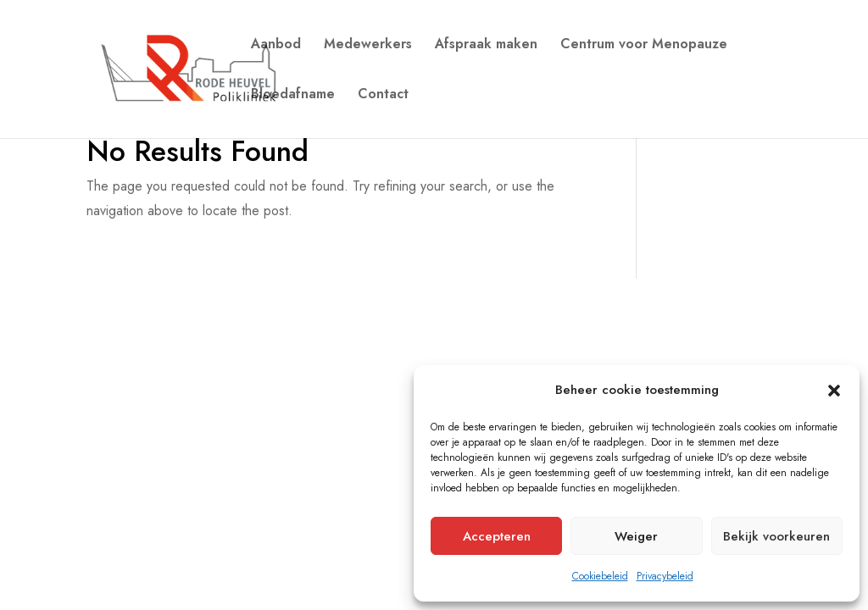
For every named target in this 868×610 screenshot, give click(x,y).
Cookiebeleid (600, 576)
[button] (834, 391)
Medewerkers (368, 46)
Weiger (636, 536)
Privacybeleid (665, 576)
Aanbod (276, 46)
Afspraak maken (486, 46)
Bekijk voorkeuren (776, 536)
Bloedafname (293, 96)
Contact (383, 96)
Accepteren (497, 536)
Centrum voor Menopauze (644, 46)
